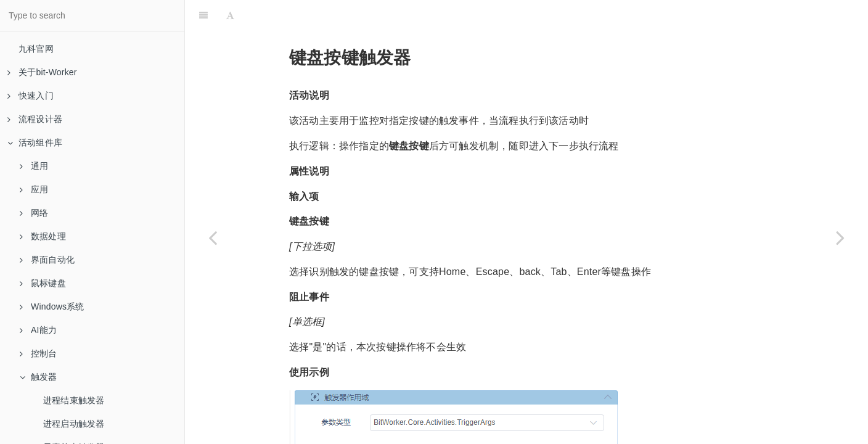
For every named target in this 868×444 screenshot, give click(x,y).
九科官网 (36, 49)
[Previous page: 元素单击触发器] (213, 237)
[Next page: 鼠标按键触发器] (840, 237)
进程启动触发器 (74, 424)
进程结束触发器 (74, 400)
